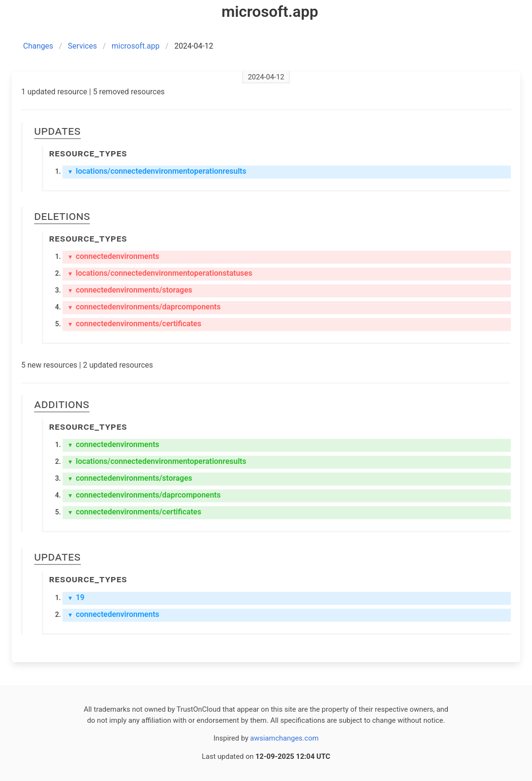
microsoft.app (136, 46)
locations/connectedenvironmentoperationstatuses (160, 273)
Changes (38, 46)
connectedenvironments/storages (130, 290)
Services (82, 46)
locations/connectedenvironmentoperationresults (157, 171)
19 (76, 597)
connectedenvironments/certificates (134, 324)
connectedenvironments (113, 256)
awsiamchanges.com (284, 738)
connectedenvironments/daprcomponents (144, 307)
